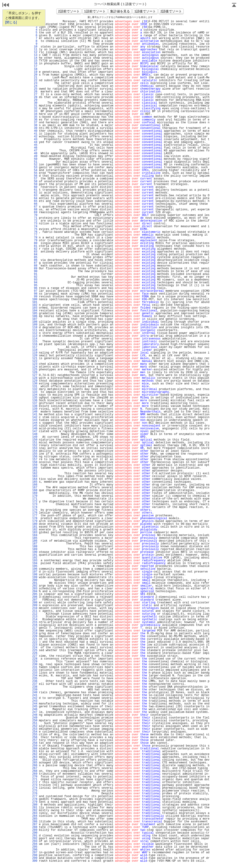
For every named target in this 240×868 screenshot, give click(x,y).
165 (35, 482)
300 (35, 861)
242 (35, 698)
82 (35, 249)
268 (35, 771)
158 (35, 462)
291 (35, 836)
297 (35, 853)
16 (35, 64)
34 (35, 114)
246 (35, 709)
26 (35, 92)
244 (35, 704)
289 (35, 830)
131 (35, 387)
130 (35, 384)
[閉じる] (11, 22)
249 (35, 718)
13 (35, 55)
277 (35, 796)
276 (35, 794)
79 (35, 241)
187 (35, 544)
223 (35, 645)
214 (35, 620)
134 (35, 395)
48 (35, 153)
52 (35, 165)
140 (35, 412)
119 (35, 353)
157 (35, 460)
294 (35, 844)
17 (35, 66)
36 (35, 120)
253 (35, 729)
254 (35, 732)
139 (35, 409)
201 (35, 583)
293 (35, 841)
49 (35, 156)
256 (35, 737)
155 (35, 454)
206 (35, 597)
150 (35, 440)
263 (35, 757)
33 (35, 111)
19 (35, 72)
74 (35, 226)
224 (35, 648)
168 (35, 490)
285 (35, 819)
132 (35, 389)
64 (35, 198)
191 (35, 555)
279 (35, 802)
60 (35, 187)
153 (35, 448)
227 (35, 656)
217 (35, 628)
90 (35, 271)
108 (35, 322)
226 (35, 653)
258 (35, 743)
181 (35, 527)
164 (35, 479)
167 (35, 488)
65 (35, 201)
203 (35, 589)
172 (35, 502)
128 (35, 378)
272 (35, 782)
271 (35, 780)
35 (35, 117)
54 (35, 170)
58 (35, 182)
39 (35, 128)
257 (35, 740)
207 (35, 600)
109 (35, 325)
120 (35, 356)
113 (35, 336)
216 (35, 625)
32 (35, 109)
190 (35, 552)
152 (35, 445)
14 (35, 58)
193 (35, 561)
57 (35, 179)
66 (35, 204)
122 (35, 361)
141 (35, 415)
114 (35, 339)
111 (35, 330)
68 (35, 210)
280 (35, 805)
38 (35, 125)
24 (35, 86)
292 (35, 839)
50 (35, 159)
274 (35, 788)
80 (35, 243)
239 (35, 690)
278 (35, 799)
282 (35, 810)
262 (35, 754)
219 (35, 634)
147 (35, 431)
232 (35, 670)
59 (35, 184)
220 (35, 636)
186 (35, 541)
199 (35, 577)
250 (35, 721)
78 (35, 238)
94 (35, 283)
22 (35, 80)
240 (35, 693)
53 (35, 168)
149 (35, 437)
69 (35, 212)
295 (35, 847)
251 (35, 723)
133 (35, 392)
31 (35, 106)
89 (35, 269)
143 (35, 420)
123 (35, 364)
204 (35, 591)
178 (35, 518)
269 (35, 774)
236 (35, 681)
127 (35, 375)
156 (35, 457)
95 (35, 285)
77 (35, 235)
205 (35, 594)
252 (35, 726)
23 (35, 83)
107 (35, 319)
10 (35, 47)
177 (35, 516)
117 (35, 347)
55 (35, 173)
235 (35, 678)
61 (35, 190)
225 (35, 650)
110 (35, 328)
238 (35, 687)
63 (35, 196)
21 (35, 78)
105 (35, 314)
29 (35, 100)
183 (35, 532)
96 (35, 288)
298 (35, 855)
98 (35, 294)
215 (35, 622)
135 (35, 398)
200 (35, 580)
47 (35, 151)
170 (35, 496)
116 (35, 344)
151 (35, 443)
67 (35, 207)
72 (35, 221)
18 (35, 69)
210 (35, 608)
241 (35, 695)
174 (35, 507)
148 (35, 434)
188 (35, 547)
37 (35, 123)
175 (35, 510)
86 (35, 260)
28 (35, 97)
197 (35, 572)
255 (35, 735)
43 (35, 139)
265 (35, 763)
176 (35, 513)
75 (35, 229)
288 (35, 827)
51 (35, 162)
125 (35, 370)
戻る (6, 5)
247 (35, 712)
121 (35, 358)
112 (35, 333)
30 (35, 103)
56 (35, 176)
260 (35, 749)
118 (35, 350)
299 (35, 858)
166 (35, 485)
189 (35, 549)
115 (35, 342)
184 (35, 535)
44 (35, 142)
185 (35, 538)
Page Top (234, 5)
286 (35, 822)
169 (35, 493)
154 (35, 451)
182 (35, 530)
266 (35, 766)
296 (35, 850)
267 (35, 768)
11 (35, 50)
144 (35, 423)
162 (35, 474)
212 (35, 614)
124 (35, 367)
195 (35, 566)
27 (35, 95)
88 (35, 266)
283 (35, 813)
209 (35, 605)
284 (35, 816)
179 (35, 521)
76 (35, 232)
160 (35, 468)
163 (35, 476)
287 (35, 824)
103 (35, 308)
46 (35, 148)
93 (35, 280)
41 (35, 134)
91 (35, 274)
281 (35, 808)
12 (35, 52)
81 (35, 246)
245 (35, 707)
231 (35, 667)
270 (35, 777)
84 (35, 255)
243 (35, 701)
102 (35, 305)
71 (35, 218)
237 (35, 684)
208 (35, 603)
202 (35, 586)
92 (35, 277)
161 (35, 471)
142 (35, 417)
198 (35, 575)
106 (35, 316)
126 (35, 372)
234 (35, 676)
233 (35, 673)
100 (35, 299)
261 (35, 751)
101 (35, 302)
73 (35, 224)
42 (35, 137)
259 (35, 746)
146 (35, 429)
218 (35, 631)
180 (35, 524)
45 (35, 145)
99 (35, 297)
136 (35, 401)
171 (35, 499)
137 (35, 403)
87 (35, 263)
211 (35, 611)
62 (35, 193)
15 (35, 61)
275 (35, 791)
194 (35, 563)
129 (35, 381)
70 (35, 215)
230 (35, 664)
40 (35, 131)
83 (35, 252)
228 (35, 659)
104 (35, 311)
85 (35, 257)
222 (35, 642)
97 (35, 291)
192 (35, 558)
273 (35, 785)
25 (35, 89)
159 (35, 465)
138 (35, 406)
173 (35, 504)
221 (35, 639)
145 (35, 426)
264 (35, 760)
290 (35, 833)
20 (35, 75)
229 (35, 662)
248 (35, 715)
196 (35, 569)
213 (35, 617)
